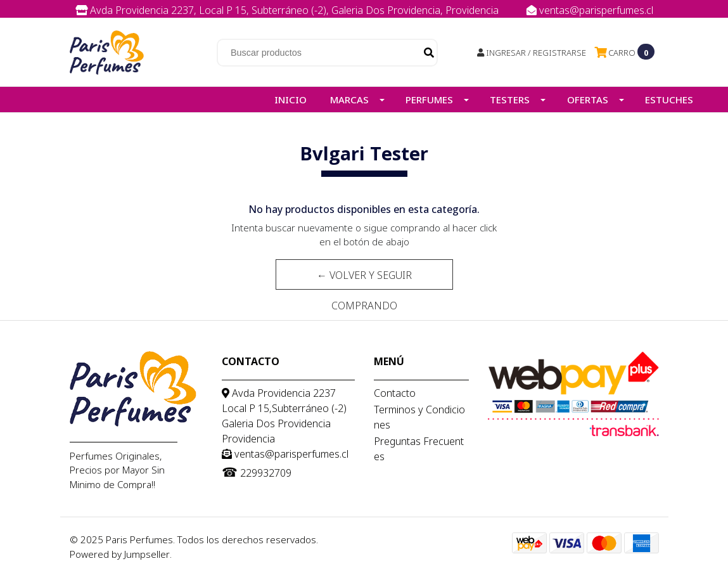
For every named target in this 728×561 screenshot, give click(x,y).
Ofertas (588, 100)
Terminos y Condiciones (419, 417)
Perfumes (429, 100)
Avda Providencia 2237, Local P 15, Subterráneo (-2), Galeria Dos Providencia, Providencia (288, 10)
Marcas (349, 100)
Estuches (669, 100)
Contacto (395, 393)
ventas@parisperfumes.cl (590, 10)
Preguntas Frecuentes (419, 449)
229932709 (377, 24)
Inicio (291, 100)
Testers (510, 100)
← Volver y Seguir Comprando (364, 279)
